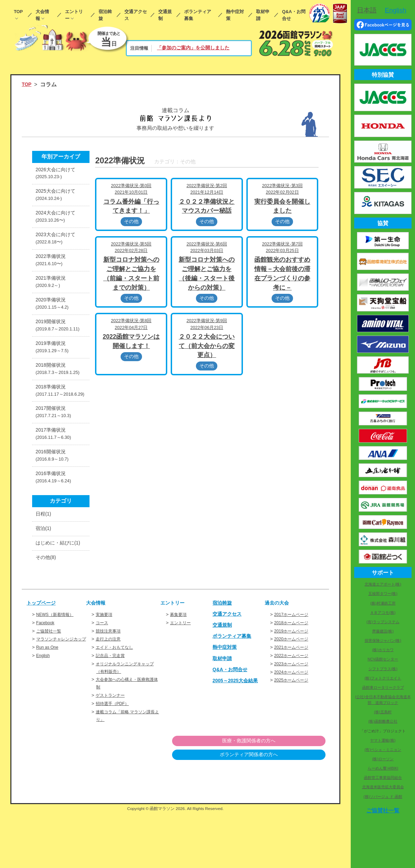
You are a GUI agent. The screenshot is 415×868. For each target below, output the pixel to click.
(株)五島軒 (383, 712)
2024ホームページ (294, 727)
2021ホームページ (294, 703)
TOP (18, 12)
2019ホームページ (294, 686)
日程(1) (44, 556)
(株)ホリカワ (383, 650)
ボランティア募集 (198, 15)
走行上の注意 (110, 695)
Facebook (47, 678)
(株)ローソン (383, 759)
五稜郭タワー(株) (383, 594)
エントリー (74, 15)
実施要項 (105, 670)
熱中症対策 (235, 15)
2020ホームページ (294, 695)
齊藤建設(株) (383, 631)
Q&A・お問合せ (294, 15)
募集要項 (180, 670)
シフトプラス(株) (383, 669)
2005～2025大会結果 (238, 736)
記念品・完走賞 (113, 711)
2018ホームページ (294, 678)
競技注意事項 (110, 686)
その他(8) (47, 612)
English (44, 718)
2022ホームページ (294, 711)
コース (103, 678)
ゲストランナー (113, 751)
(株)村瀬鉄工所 (383, 603)
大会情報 (42, 15)
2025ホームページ (294, 736)
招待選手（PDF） (115, 759)
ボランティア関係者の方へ (290, 811)
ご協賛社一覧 (51, 686)
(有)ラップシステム (383, 622)
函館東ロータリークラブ (383, 687)
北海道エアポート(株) (383, 584)
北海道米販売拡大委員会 (383, 787)
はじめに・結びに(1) (58, 592)
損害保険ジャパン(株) (383, 640)
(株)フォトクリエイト (383, 678)
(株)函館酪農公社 (383, 721)
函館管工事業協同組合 (383, 778)
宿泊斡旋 (105, 15)
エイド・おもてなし (117, 703)
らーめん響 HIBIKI (383, 768)
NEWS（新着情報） (58, 670)
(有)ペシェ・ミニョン (383, 750)
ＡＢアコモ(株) (383, 613)
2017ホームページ (294, 670)
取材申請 (263, 15)
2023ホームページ (294, 719)
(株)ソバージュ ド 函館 (383, 797)
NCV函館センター (383, 659)
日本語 (367, 10)
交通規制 (165, 15)
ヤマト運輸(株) (383, 740)
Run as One (49, 710)
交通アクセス (136, 15)
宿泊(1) (44, 572)
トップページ (43, 658)
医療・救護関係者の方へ (290, 797)
